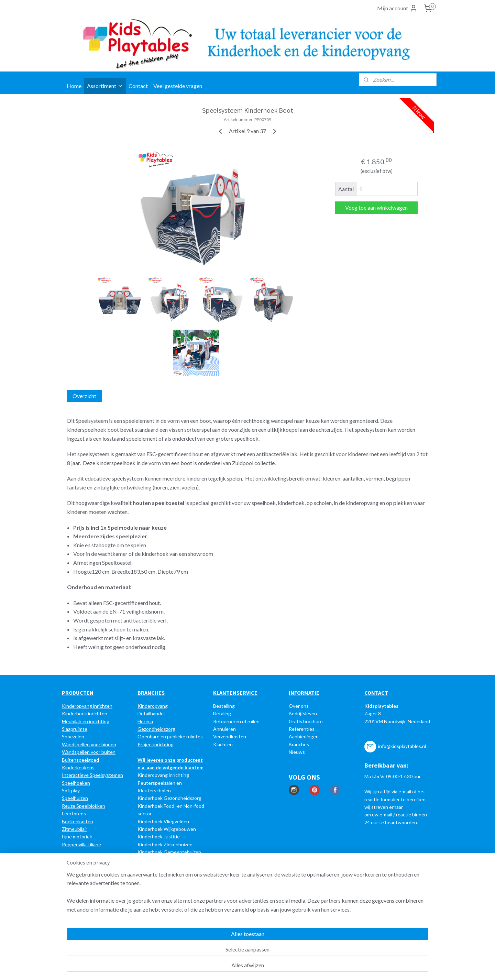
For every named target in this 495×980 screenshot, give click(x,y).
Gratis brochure (306, 721)
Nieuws (297, 752)
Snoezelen (73, 736)
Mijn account (397, 8)
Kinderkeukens (78, 767)
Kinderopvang (153, 706)
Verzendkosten (230, 736)
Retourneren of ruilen (236, 721)
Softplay (71, 790)
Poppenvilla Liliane (81, 844)
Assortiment (105, 86)
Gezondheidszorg (156, 729)
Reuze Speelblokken (84, 806)
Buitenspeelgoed (80, 760)
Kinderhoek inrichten (85, 713)
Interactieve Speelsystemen (92, 775)
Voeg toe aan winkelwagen (376, 207)
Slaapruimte (75, 729)
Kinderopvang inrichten (87, 706)
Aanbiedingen (304, 736)
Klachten (223, 744)
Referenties (302, 729)
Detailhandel (151, 713)
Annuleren (224, 729)
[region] (202, 949)
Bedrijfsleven (303, 713)
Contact (138, 86)
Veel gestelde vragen (178, 86)
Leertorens (74, 813)
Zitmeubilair (75, 829)
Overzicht (84, 396)
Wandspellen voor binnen (89, 744)
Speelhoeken (76, 783)
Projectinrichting (156, 744)
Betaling (222, 713)
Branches (299, 744)
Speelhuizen (75, 798)
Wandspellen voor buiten (89, 752)
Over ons (299, 706)
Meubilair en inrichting (86, 721)
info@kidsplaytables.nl (402, 746)
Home (74, 86)
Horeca (145, 721)
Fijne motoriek (77, 836)
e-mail (405, 791)
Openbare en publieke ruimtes (170, 736)
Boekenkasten (78, 821)
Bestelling (224, 706)
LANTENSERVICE (237, 693)
